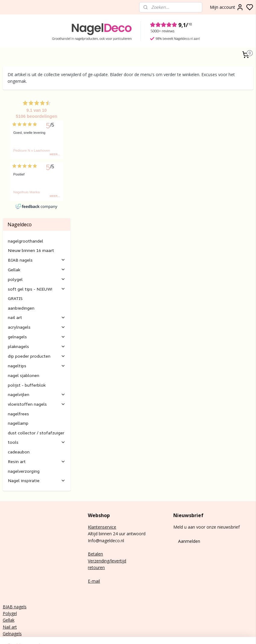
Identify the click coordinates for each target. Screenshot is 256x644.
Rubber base (15, 608)
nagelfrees (18, 381)
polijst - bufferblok (27, 353)
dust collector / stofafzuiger (36, 400)
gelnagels (37, 305)
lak (12, 588)
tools (37, 410)
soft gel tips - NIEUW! (37, 257)
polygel (37, 247)
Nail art (10, 595)
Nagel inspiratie (37, 448)
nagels (20, 574)
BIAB (8, 574)
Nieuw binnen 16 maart (31, 218)
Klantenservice (102, 495)
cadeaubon (19, 419)
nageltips (37, 334)
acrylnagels (37, 295)
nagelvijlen (37, 362)
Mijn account (227, 7)
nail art (37, 285)
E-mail (94, 549)
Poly (7, 581)
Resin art (37, 429)
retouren (96, 535)
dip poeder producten (37, 324)
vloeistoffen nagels (37, 372)
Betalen (95, 522)
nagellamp (18, 391)
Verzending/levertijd (107, 528)
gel (14, 581)
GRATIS (15, 266)
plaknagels (37, 314)
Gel (6, 588)
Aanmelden (189, 509)
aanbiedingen (21, 276)
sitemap (212, 633)
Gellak (37, 237)
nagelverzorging (24, 439)
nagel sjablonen (24, 343)
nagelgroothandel (26, 209)
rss (225, 633)
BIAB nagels (37, 228)
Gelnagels (12, 601)
